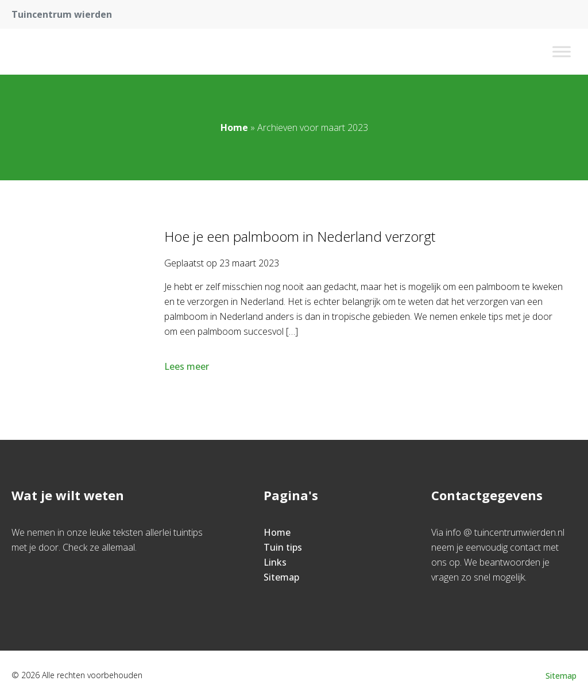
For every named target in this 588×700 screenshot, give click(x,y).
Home (234, 127)
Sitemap (281, 577)
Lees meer (188, 366)
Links (275, 562)
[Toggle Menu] (562, 51)
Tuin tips (283, 547)
